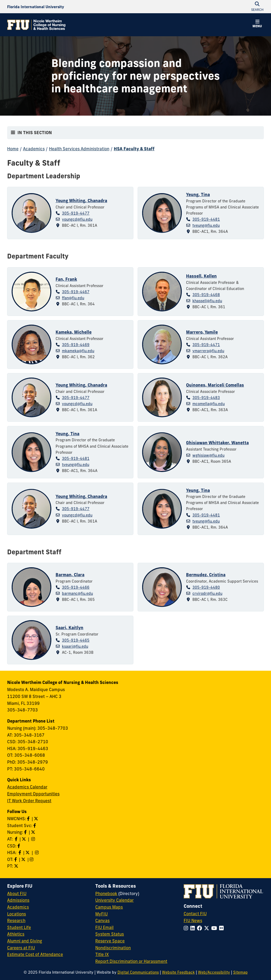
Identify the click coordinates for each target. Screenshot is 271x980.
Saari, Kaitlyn (69, 628)
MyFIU (101, 914)
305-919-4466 (76, 587)
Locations (17, 914)
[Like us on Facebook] (19, 846)
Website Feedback (178, 972)
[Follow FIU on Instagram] (187, 928)
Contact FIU (195, 914)
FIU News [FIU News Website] (193, 920)
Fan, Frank (66, 279)
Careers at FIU (21, 948)
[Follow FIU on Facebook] (200, 928)
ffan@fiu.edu (73, 298)
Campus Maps (109, 907)
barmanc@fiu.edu (77, 593)
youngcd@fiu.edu (77, 219)
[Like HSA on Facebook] (20, 852)
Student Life (19, 927)
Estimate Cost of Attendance (35, 954)
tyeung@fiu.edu (206, 225)
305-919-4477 (76, 213)
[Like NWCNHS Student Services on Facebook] (35, 825)
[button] (257, 24)
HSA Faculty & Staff (134, 149)
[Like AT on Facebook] (17, 839)
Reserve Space (110, 941)
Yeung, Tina (198, 194)
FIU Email (104, 927)
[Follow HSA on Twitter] (28, 852)
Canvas (102, 920)
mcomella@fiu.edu (209, 404)
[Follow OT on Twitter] (24, 859)
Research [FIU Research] (16, 920)
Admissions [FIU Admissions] (18, 900)
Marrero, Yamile (202, 332)
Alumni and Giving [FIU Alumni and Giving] (25, 941)
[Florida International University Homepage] (36, 7)
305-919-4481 (206, 219)
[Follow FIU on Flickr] (222, 928)
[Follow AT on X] (24, 839)
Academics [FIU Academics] (18, 907)
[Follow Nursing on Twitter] (34, 832)
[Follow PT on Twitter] (17, 866)
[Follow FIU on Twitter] (208, 928)
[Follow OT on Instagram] (32, 859)
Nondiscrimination (113, 948)
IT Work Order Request (29, 801)
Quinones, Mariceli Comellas (215, 385)
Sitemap (240, 972)
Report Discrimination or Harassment (131, 961)
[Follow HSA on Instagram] (37, 852)
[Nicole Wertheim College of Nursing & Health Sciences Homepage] (36, 25)
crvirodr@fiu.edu (207, 593)
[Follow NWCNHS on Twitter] (37, 819)
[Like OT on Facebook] (16, 859)
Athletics (16, 934)
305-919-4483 (206, 398)
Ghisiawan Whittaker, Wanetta (217, 443)
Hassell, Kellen (201, 276)
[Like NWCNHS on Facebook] (29, 819)
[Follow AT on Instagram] (34, 839)
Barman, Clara (70, 575)
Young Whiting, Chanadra (81, 201)
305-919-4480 (206, 587)
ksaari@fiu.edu (75, 646)
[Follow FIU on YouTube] (215, 928)
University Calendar (114, 900)
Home (13, 149)
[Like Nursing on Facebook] (26, 832)
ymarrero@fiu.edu (208, 351)
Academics (34, 149)
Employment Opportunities (33, 794)
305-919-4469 (76, 345)
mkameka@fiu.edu (78, 351)
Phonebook (106, 893)
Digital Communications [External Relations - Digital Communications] (138, 972)
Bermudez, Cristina (206, 575)
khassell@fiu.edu (207, 301)
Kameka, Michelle (74, 332)
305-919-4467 (76, 292)
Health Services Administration (79, 149)
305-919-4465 (76, 640)
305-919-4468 (206, 295)
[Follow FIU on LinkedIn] (194, 928)
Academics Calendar (27, 787)
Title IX (102, 954)
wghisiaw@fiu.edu (208, 455)
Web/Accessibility (214, 972)
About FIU (17, 893)
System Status (110, 934)
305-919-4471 (206, 345)
